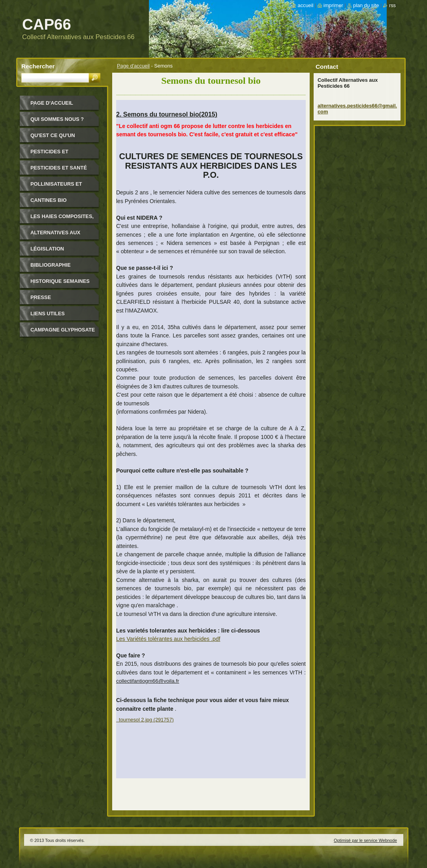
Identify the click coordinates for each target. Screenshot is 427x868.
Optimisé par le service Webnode (365, 840)
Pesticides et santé (59, 168)
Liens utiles (48, 313)
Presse (41, 297)
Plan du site (366, 5)
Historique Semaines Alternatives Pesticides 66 (60, 284)
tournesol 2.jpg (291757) (145, 720)
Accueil (306, 5)
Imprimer (333, 5)
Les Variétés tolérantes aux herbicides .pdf (168, 639)
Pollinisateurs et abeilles (56, 187)
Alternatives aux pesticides (55, 235)
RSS (392, 5)
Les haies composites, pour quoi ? (62, 219)
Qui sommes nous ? (57, 119)
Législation (47, 249)
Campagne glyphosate (63, 330)
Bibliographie (51, 265)
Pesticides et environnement (53, 154)
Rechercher (38, 66)
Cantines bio (49, 200)
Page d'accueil (133, 66)
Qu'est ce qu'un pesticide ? (53, 138)
